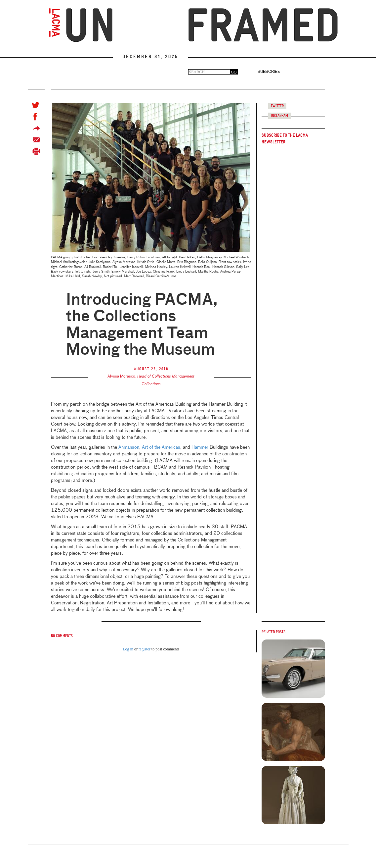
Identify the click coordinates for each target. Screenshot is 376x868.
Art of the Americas (161, 447)
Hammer (200, 447)
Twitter (277, 106)
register (145, 649)
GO (234, 72)
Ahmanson (129, 447)
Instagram (279, 116)
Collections (151, 384)
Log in (128, 649)
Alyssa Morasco (121, 377)
